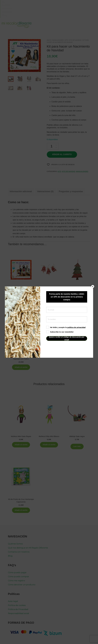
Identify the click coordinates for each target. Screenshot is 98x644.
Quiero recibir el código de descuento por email (67, 338)
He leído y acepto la (66, 327)
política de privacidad (76, 327)
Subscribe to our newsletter (60, 332)
